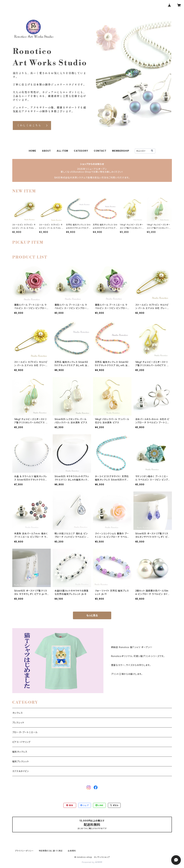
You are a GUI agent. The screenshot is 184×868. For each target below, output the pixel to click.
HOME (32, 151)
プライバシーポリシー (24, 851)
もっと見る (92, 615)
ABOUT (46, 151)
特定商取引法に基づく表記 (51, 851)
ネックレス (18, 713)
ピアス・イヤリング (21, 742)
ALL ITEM (62, 151)
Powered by (92, 862)
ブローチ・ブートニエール (25, 732)
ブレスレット (18, 723)
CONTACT (100, 151)
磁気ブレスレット (21, 761)
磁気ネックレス (20, 752)
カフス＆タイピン (21, 771)
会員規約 (72, 851)
